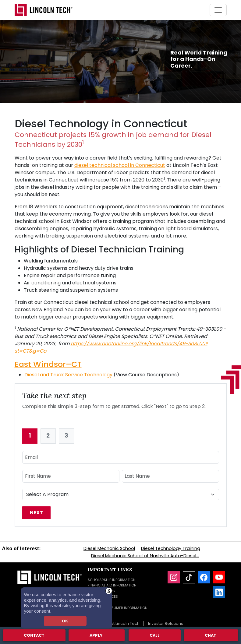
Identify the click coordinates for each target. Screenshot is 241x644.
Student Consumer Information (118, 608)
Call (154, 635)
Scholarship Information (112, 580)
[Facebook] (204, 577)
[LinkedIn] (219, 592)
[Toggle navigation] (218, 10)
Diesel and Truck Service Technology (68, 375)
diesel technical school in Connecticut (120, 165)
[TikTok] (189, 577)
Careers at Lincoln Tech (116, 623)
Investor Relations (166, 623)
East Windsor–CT (48, 364)
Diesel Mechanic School (109, 548)
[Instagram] (174, 577)
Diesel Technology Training (171, 548)
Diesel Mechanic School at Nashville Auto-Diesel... (145, 556)
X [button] (109, 591)
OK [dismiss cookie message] (65, 621)
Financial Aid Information (112, 585)
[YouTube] (219, 577)
